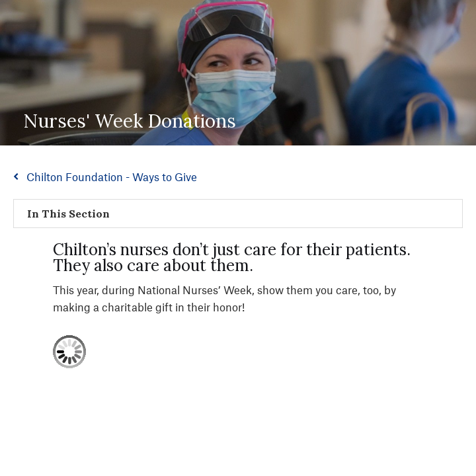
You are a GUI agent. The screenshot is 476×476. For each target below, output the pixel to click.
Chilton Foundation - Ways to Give (112, 177)
